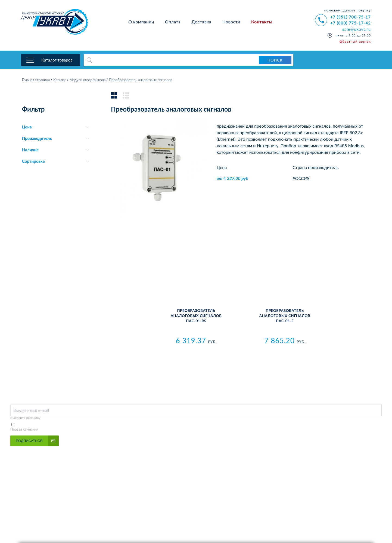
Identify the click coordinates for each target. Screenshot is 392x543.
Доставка (201, 22)
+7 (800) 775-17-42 (351, 23)
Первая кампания (24, 430)
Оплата (173, 22)
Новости (231, 22)
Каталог (60, 80)
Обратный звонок (355, 42)
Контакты (262, 22)
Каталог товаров (57, 60)
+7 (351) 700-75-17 (351, 17)
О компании (141, 22)
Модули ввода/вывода (88, 80)
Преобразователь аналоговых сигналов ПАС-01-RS (196, 316)
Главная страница (36, 80)
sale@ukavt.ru (357, 29)
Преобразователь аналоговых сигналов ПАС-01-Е (285, 316)
